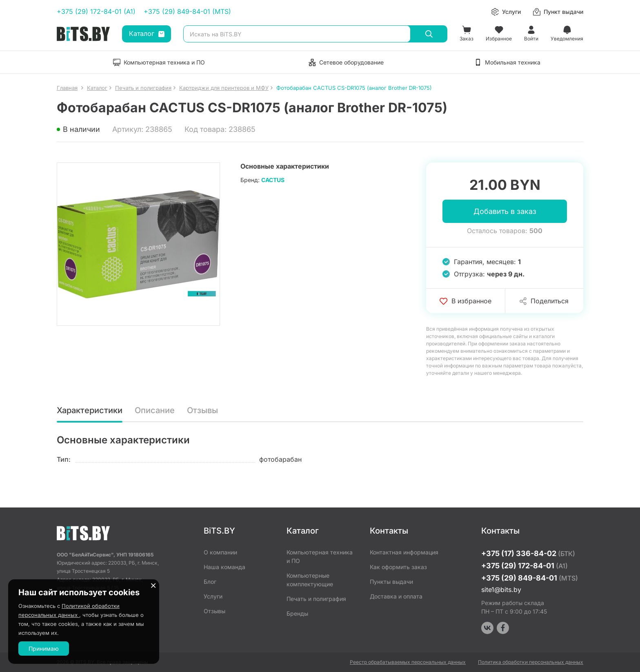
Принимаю (44, 649)
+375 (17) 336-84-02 (528, 553)
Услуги (213, 596)
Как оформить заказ (398, 567)
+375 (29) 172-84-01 (524, 566)
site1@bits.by (501, 590)
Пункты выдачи (391, 582)
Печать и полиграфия (316, 599)
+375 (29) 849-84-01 (530, 578)
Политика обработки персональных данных (531, 662)
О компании (220, 552)
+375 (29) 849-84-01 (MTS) (187, 11)
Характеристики (90, 410)
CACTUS (273, 180)
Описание (155, 410)
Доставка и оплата (396, 596)
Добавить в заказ (505, 211)
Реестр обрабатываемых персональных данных (408, 662)
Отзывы (202, 410)
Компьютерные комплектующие (310, 580)
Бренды (297, 613)
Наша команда (224, 567)
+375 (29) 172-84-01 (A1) (96, 11)
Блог (210, 582)
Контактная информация (404, 552)
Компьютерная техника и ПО (320, 556)
